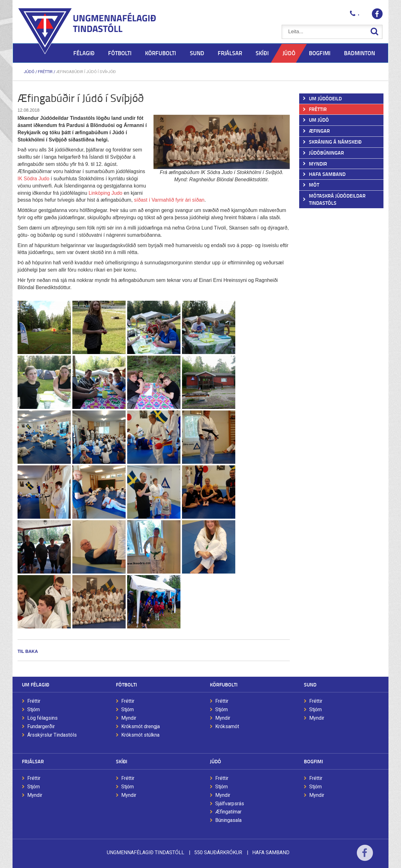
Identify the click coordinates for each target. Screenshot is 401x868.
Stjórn (34, 709)
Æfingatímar (228, 812)
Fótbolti (126, 684)
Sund (310, 684)
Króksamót (227, 726)
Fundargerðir (41, 726)
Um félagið (36, 684)
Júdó (29, 72)
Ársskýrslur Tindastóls (52, 735)
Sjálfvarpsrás (230, 804)
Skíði (122, 761)
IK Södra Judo (33, 179)
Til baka (28, 651)
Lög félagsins (42, 718)
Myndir (129, 718)
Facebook (365, 857)
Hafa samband (271, 852)
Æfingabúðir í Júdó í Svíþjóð (86, 72)
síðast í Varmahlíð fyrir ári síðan (169, 200)
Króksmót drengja (141, 726)
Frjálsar (33, 761)
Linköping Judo (106, 193)
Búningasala (228, 820)
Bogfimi (313, 761)
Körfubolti (224, 684)
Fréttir (45, 72)
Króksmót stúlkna (140, 735)
